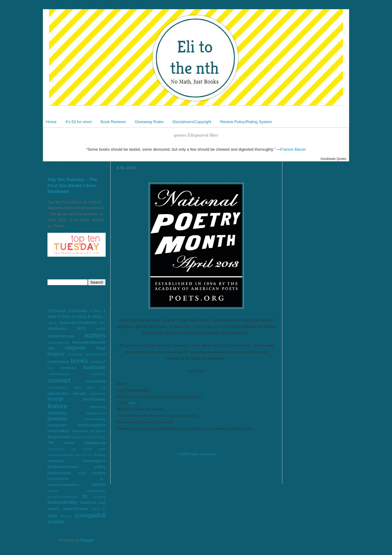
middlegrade (95, 443)
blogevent (75, 348)
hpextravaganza (91, 425)
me (51, 442)
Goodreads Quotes (334, 159)
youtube (56, 522)
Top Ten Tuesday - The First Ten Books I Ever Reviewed (72, 185)
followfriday (57, 413)
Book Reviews (113, 122)
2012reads (57, 311)
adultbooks (57, 328)
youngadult (90, 515)
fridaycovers (96, 413)
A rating (79, 317)
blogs (101, 348)
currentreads (58, 387)
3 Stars (95, 311)
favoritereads (94, 399)
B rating (95, 317)
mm (73, 449)
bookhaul (75, 354)
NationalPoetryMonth (78, 323)
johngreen (98, 431)
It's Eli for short (79, 122)
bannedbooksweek (89, 342)
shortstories (96, 491)
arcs (81, 328)
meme (69, 443)
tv (104, 509)
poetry (100, 467)
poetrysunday (59, 473)
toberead (88, 502)
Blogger (87, 540)
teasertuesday (62, 502)
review (99, 484)
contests (99, 374)
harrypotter (57, 425)
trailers (53, 509)
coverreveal (95, 381)
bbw (51, 348)
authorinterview (61, 336)
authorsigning (58, 342)
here (133, 403)
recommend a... (77, 479)
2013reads (78, 311)
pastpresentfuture (63, 467)
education (98, 393)
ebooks (79, 393)
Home (51, 122)
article (101, 328)
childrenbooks (58, 374)
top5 (102, 502)
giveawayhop (95, 419)
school (53, 491)
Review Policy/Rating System (246, 122)
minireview (56, 449)
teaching (100, 497)
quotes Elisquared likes (196, 135)
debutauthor (58, 393)
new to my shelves (90, 455)
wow (52, 516)
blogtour (56, 354)
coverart (59, 380)
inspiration (80, 431)
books (80, 361)
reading (99, 473)
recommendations (63, 485)
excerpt (55, 399)
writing (66, 516)
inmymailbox (58, 431)
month (87, 449)
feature (57, 406)
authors (95, 335)
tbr (85, 496)
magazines (79, 437)
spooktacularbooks (62, 497)
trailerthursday (76, 509)
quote (82, 473)
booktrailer (94, 367)
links (66, 437)
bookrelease (58, 362)
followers (98, 407)
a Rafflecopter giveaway (196, 454)
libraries (55, 437)
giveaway (57, 419)
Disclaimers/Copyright (192, 122)
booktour (68, 368)
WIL (103, 323)
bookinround (96, 354)
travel (96, 509)
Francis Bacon (293, 149)
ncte (102, 449)
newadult (55, 461)
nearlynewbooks (60, 455)
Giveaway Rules (149, 122)
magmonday (97, 437)
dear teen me (90, 387)
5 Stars (65, 317)
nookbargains (94, 461)
